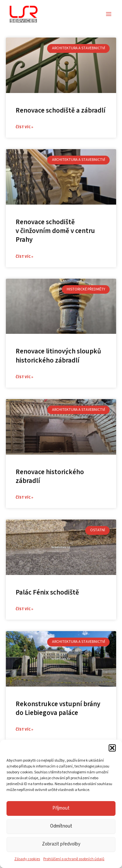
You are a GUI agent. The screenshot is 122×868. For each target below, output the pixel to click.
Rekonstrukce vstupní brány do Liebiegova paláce (58, 708)
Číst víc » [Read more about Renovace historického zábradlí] (24, 497)
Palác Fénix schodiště (47, 592)
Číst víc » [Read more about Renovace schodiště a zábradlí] (24, 127)
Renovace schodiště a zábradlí (61, 110)
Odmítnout (61, 826)
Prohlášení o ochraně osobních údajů (74, 859)
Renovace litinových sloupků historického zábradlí (58, 356)
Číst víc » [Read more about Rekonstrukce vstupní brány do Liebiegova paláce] (24, 729)
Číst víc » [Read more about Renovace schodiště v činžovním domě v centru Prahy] (24, 257)
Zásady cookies (27, 859)
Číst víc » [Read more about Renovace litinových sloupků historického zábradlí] (24, 377)
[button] (112, 748)
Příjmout (61, 808)
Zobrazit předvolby (61, 844)
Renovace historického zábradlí (50, 476)
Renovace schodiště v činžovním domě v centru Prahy (55, 231)
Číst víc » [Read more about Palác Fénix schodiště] (24, 609)
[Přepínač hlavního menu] (109, 14)
